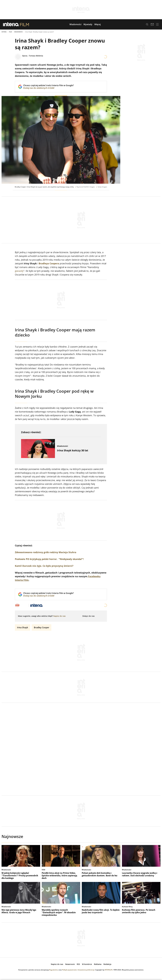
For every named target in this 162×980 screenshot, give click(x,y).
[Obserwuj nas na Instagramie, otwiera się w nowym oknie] (102, 616)
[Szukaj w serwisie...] (147, 24)
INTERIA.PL (109, 970)
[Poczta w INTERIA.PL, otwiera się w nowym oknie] (152, 24)
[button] (75, 24)
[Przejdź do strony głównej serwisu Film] (24, 24)
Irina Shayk (23, 627)
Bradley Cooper (42, 627)
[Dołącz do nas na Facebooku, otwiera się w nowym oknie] (98, 616)
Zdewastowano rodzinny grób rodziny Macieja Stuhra (46, 552)
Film (10, 32)
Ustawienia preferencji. (86, 970)
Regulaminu (54, 970)
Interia (4, 32)
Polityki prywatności (69, 970)
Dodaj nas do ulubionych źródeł (48, 88)
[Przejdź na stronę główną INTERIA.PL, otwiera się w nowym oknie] (11, 24)
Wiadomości (18, 32)
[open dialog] (59, 616)
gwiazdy (19, 271)
